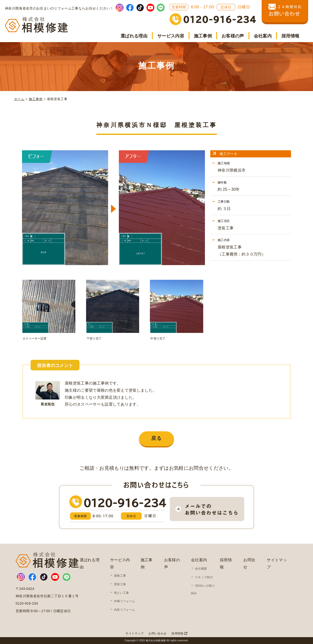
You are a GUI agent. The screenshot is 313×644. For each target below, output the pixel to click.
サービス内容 (171, 36)
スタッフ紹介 (204, 577)
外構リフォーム (124, 601)
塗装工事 (120, 584)
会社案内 (263, 36)
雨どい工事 (122, 593)
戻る (156, 438)
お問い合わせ (157, 633)
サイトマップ (134, 633)
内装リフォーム (124, 610)
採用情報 (290, 36)
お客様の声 (233, 36)
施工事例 (203, 36)
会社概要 (201, 569)
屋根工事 (120, 576)
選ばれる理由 (134, 36)
